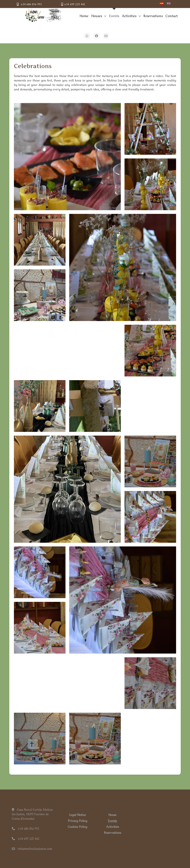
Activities (113, 826)
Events (112, 820)
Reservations (113, 832)
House (112, 814)
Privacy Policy (78, 820)
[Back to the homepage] (43, 15)
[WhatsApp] (87, 36)
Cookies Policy (77, 826)
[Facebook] (96, 36)
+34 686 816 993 (29, 4)
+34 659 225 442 (73, 4)
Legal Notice (78, 814)
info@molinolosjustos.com (32, 848)
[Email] (106, 36)
